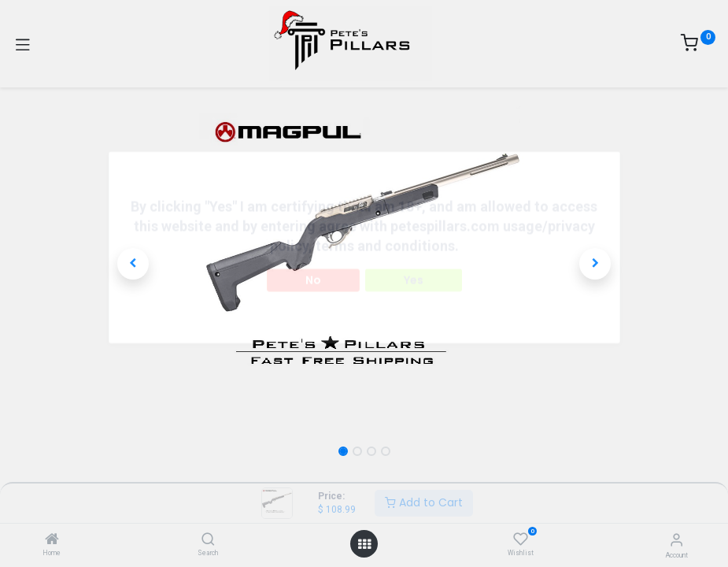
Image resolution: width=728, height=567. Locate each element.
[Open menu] (364, 544)
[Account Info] (676, 540)
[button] (134, 264)
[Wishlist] (521, 539)
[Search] (208, 540)
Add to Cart (424, 502)
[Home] (52, 540)
